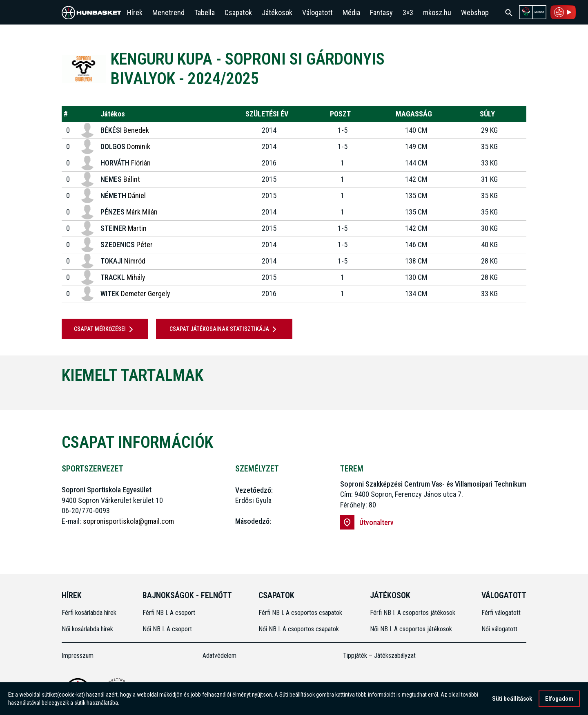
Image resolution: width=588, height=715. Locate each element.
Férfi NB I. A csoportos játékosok (413, 613)
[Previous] (48, 395)
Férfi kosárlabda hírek (89, 613)
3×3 (408, 12)
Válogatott (317, 12)
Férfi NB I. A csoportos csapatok (301, 613)
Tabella (205, 12)
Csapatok (238, 12)
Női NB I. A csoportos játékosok (411, 629)
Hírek (135, 12)
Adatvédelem (219, 656)
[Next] (540, 395)
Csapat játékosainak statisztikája (224, 329)
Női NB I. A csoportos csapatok (300, 629)
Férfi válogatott (501, 613)
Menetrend (168, 12)
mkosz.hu (437, 12)
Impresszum (78, 656)
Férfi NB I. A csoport (169, 613)
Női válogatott (499, 629)
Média (351, 12)
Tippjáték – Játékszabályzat (379, 656)
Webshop (475, 12)
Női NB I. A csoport (167, 629)
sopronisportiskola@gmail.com (128, 521)
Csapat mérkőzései (105, 329)
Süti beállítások (512, 699)
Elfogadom (559, 699)
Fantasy (381, 12)
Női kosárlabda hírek (87, 629)
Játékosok (277, 12)
